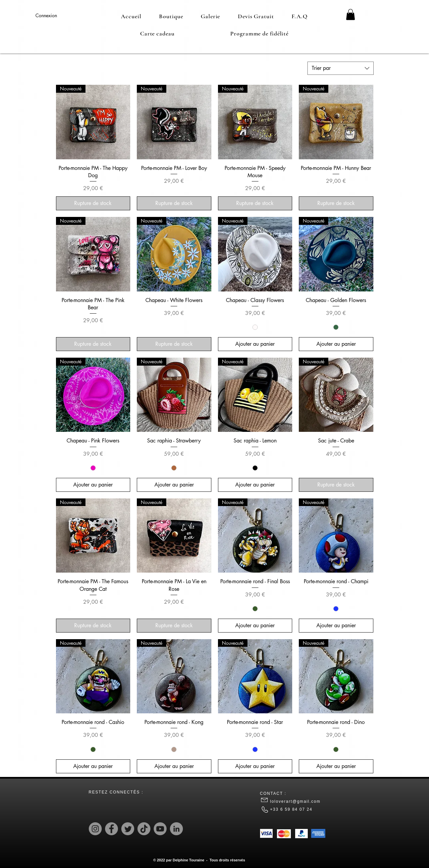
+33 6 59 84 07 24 (292, 809)
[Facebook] (111, 829)
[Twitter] (128, 829)
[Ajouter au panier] (255, 344)
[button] (350, 14)
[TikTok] (144, 829)
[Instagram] (95, 829)
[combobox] (341, 68)
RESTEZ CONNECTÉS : (116, 792)
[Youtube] (160, 829)
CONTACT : (273, 793)
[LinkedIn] (176, 829)
